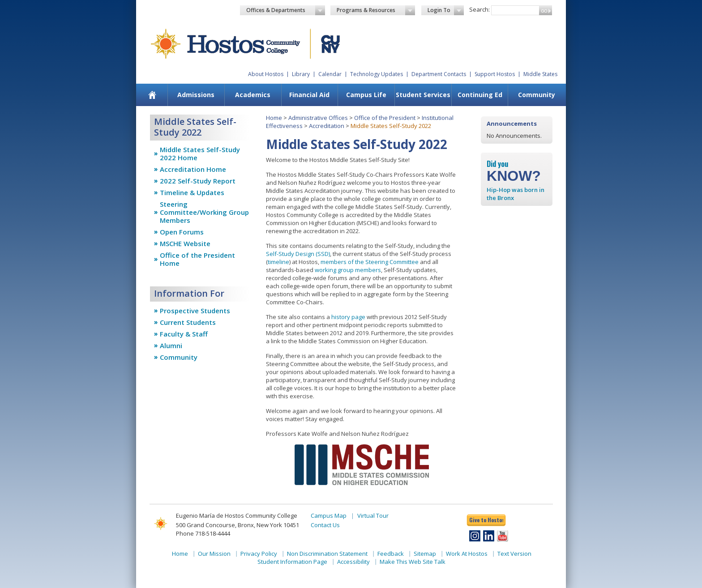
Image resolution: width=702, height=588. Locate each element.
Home (274, 118)
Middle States (540, 74)
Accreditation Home (193, 169)
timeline (278, 262)
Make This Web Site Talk (413, 562)
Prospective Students (195, 311)
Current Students (188, 322)
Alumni (171, 345)
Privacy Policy (259, 554)
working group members (348, 270)
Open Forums (182, 232)
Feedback (391, 554)
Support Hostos (495, 74)
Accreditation (327, 126)
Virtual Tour (373, 516)
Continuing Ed (480, 95)
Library (301, 74)
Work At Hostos (467, 554)
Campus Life (366, 95)
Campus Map (329, 516)
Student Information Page (292, 562)
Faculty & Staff (184, 334)
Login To (446, 10)
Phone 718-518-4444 (203, 533)
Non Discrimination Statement (327, 554)
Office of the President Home (197, 259)
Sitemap (425, 554)
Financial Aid (309, 95)
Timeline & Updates (192, 192)
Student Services (423, 95)
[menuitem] (152, 95)
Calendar (330, 74)
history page (348, 317)
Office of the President (385, 118)
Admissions (196, 95)
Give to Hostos (486, 520)
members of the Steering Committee (370, 262)
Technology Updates (377, 74)
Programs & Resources (376, 10)
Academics (253, 95)
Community (537, 95)
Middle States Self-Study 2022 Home (200, 153)
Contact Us (325, 525)
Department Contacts (439, 74)
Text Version (514, 554)
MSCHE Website (185, 243)
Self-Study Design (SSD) (298, 254)
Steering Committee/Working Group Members (204, 212)
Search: (479, 9)
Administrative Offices (318, 118)
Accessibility (353, 562)
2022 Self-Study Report (198, 181)
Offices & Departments (286, 10)
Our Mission (214, 554)
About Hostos (266, 74)
